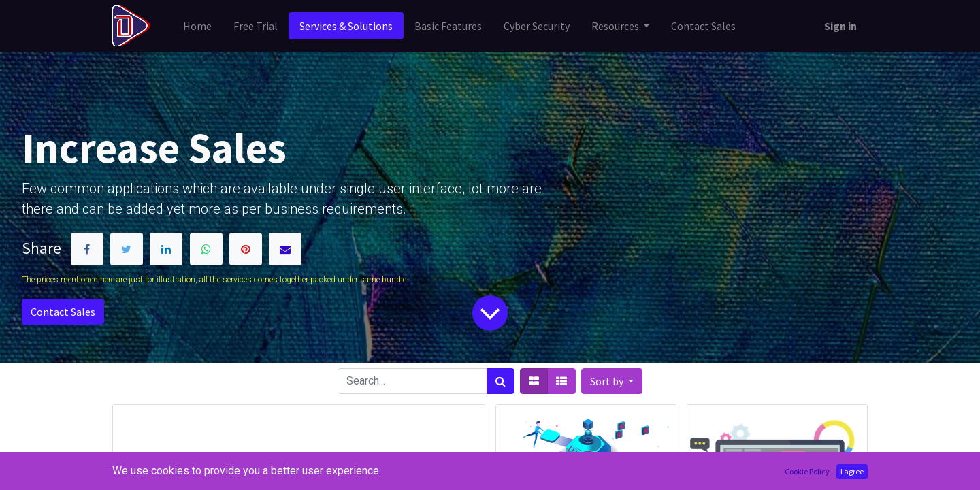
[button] (612, 381)
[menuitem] (197, 26)
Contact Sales (63, 312)
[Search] (501, 381)
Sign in (840, 26)
